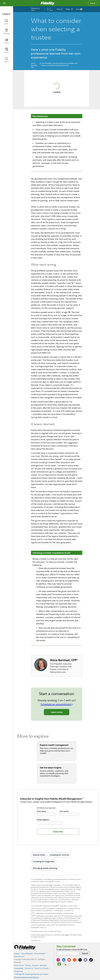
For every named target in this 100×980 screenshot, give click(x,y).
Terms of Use (19, 965)
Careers (17, 953)
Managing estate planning (45, 868)
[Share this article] (69, 9)
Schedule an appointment (56, 704)
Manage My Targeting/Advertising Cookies (32, 974)
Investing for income (59, 855)
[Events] (7, 50)
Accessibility (19, 968)
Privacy (28, 965)
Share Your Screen (42, 968)
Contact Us (29, 968)
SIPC (67, 935)
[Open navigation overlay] (4, 3)
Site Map (43, 965)
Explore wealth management (54, 745)
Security (35, 965)
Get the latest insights (51, 768)
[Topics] (7, 41)
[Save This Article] (60, 9)
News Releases (27, 953)
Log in (93, 3)
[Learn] (7, 22)
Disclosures (18, 971)
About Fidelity (40, 953)
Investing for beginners (44, 861)
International (19, 956)
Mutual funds (39, 855)
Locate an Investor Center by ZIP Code (72, 950)
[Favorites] (7, 31)
